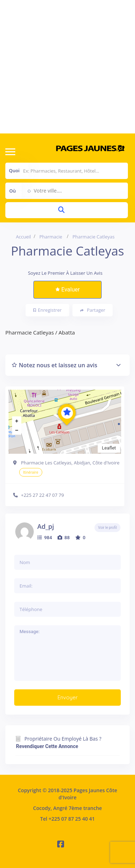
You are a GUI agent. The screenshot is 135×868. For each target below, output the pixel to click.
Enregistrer (48, 310)
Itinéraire (31, 472)
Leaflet (109, 448)
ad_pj (46, 526)
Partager (93, 310)
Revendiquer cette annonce (47, 746)
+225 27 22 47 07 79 (42, 495)
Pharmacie (51, 237)
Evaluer (68, 290)
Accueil (24, 237)
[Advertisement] (67, 67)
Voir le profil (107, 528)
